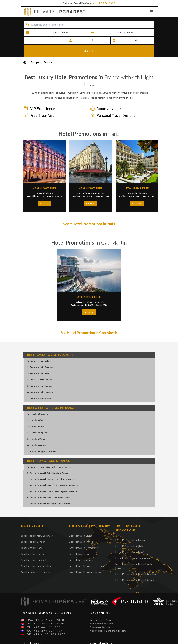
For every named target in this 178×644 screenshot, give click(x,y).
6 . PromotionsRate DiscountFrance (49, 486)
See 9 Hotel (89, 212)
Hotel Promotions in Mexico (131, 541)
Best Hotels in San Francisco (36, 561)
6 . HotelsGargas (37, 434)
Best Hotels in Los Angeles (36, 555)
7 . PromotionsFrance (39, 387)
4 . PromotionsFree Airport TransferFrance (52, 474)
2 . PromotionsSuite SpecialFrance (48, 462)
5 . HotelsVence (36, 427)
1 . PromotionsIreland (39, 349)
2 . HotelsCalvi (36, 409)
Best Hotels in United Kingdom (86, 555)
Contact (25, 642)
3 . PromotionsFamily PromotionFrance (50, 468)
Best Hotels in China (81, 524)
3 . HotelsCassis (36, 415)
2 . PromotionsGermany (40, 356)
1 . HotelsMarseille (38, 402)
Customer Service (100, 615)
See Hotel (89, 321)
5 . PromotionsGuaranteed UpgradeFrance (52, 480)
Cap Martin (99, 291)
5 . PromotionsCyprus (39, 374)
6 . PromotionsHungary (40, 381)
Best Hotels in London (33, 530)
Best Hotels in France (81, 530)
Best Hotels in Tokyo (32, 542)
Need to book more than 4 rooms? (109, 619)
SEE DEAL (45, 192)
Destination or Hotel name (30, 20)
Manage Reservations (102, 612)
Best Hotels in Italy (80, 542)
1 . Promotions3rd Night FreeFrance (49, 455)
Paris (51, 182)
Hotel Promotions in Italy (129, 535)
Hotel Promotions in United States (135, 569)
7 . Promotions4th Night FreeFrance (49, 492)
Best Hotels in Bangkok (34, 548)
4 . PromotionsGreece (40, 368)
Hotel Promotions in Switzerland (133, 547)
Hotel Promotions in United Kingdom (136, 562)
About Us (26, 638)
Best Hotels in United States (85, 561)
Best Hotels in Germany (82, 536)
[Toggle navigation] (151, 12)
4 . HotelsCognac (37, 421)
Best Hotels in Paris (32, 536)
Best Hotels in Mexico (81, 548)
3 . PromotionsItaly (38, 362)
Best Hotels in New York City (37, 524)
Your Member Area (100, 608)
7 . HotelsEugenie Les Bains (42, 440)
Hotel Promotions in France (131, 528)
